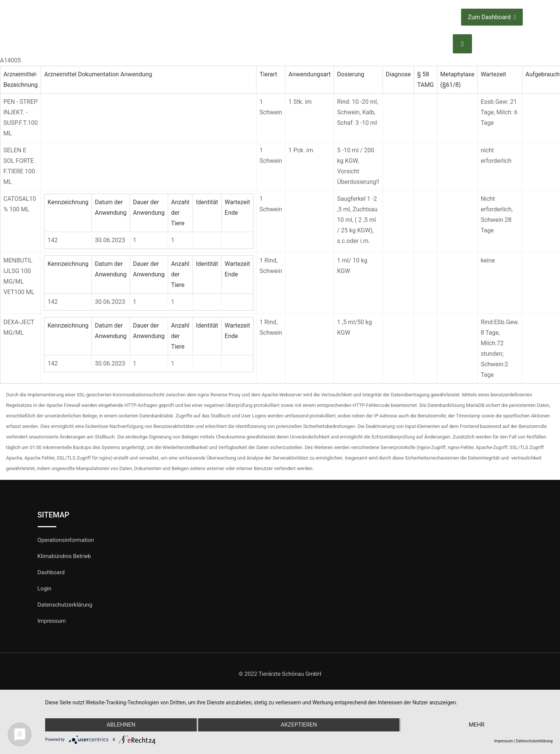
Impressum (52, 621)
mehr (477, 725)
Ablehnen (121, 725)
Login (45, 589)
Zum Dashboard (492, 17)
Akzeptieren (299, 725)
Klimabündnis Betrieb (64, 556)
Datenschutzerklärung (65, 605)
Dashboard (51, 572)
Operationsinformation (66, 540)
